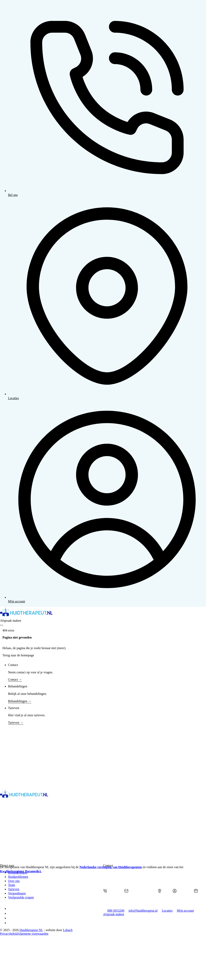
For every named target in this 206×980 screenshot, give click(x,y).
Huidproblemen (18, 877)
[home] (103, 613)
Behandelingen (18, 872)
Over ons (14, 881)
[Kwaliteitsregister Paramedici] (59, 978)
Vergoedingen (17, 893)
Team (12, 885)
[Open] (2, 625)
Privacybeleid (9, 934)
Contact (13, 665)
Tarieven (14, 889)
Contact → (15, 679)
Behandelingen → (20, 701)
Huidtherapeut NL (31, 930)
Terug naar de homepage (18, 655)
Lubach (68, 930)
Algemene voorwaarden (33, 934)
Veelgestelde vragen (21, 897)
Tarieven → (16, 723)
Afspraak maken (11, 621)
